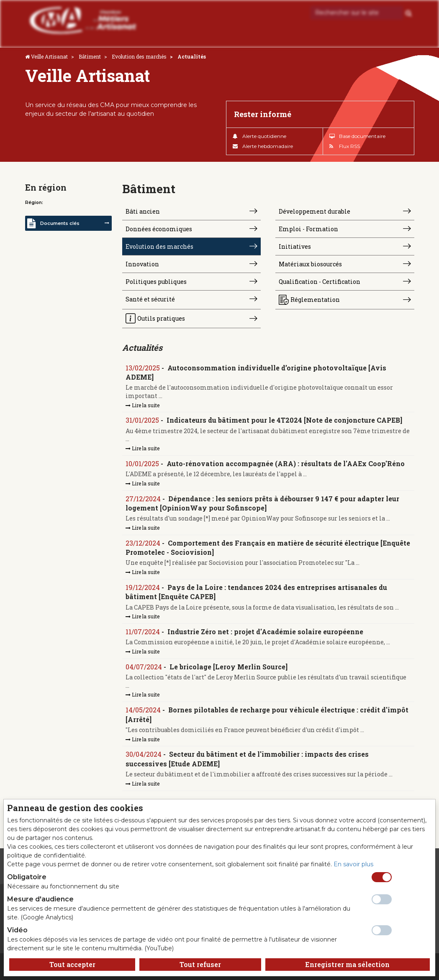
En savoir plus (353, 864)
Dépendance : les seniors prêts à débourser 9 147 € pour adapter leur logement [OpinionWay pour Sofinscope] (262, 503)
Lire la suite (142, 405)
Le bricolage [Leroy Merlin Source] (228, 667)
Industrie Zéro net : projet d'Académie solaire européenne (265, 632)
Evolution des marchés (139, 56)
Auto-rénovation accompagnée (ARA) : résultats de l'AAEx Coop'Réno (286, 463)
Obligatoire (27, 877)
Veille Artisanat (49, 56)
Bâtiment (90, 56)
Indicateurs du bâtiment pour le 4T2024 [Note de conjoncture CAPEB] (284, 420)
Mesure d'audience (40, 899)
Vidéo (17, 930)
